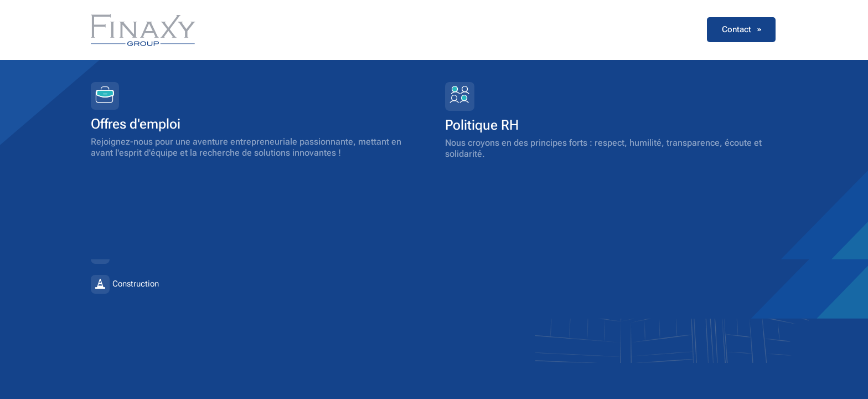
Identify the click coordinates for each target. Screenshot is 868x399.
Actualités (669, 29)
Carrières (611, 29)
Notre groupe (398, 29)
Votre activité (546, 29)
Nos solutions (472, 29)
